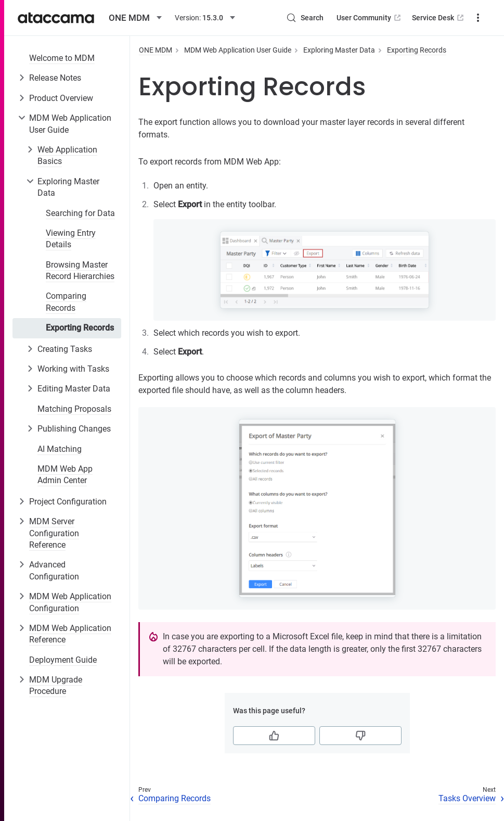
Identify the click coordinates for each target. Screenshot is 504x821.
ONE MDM (156, 50)
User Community (370, 18)
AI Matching (60, 449)
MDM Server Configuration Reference (54, 533)
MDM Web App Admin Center (65, 475)
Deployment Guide (63, 660)
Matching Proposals (74, 409)
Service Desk (439, 18)
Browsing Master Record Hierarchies (80, 270)
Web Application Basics (67, 155)
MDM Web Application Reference (70, 634)
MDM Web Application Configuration (70, 602)
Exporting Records (80, 328)
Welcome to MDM (62, 58)
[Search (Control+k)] (305, 18)
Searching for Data (80, 213)
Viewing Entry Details (71, 239)
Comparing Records (66, 302)
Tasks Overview (467, 798)
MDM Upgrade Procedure (56, 685)
